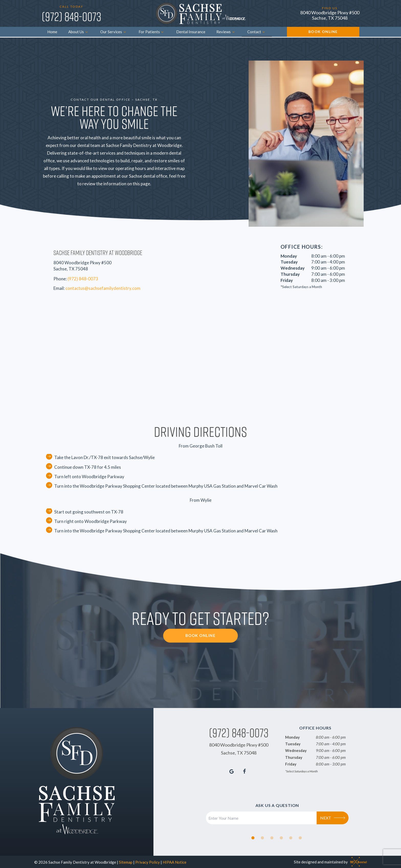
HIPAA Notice (175, 861)
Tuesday (289, 261)
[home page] (201, 13)
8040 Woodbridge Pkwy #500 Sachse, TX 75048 (330, 15)
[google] (232, 770)
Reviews (226, 32)
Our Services (114, 32)
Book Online (323, 32)
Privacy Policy (148, 861)
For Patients (152, 32)
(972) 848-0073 (71, 16)
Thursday (290, 273)
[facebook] (244, 770)
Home (52, 32)
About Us (79, 32)
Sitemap (126, 861)
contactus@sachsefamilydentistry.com (103, 287)
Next (333, 817)
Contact (257, 32)
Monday (289, 255)
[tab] (253, 837)
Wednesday (293, 267)
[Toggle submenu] (87, 32)
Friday (287, 279)
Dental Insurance (191, 32)
